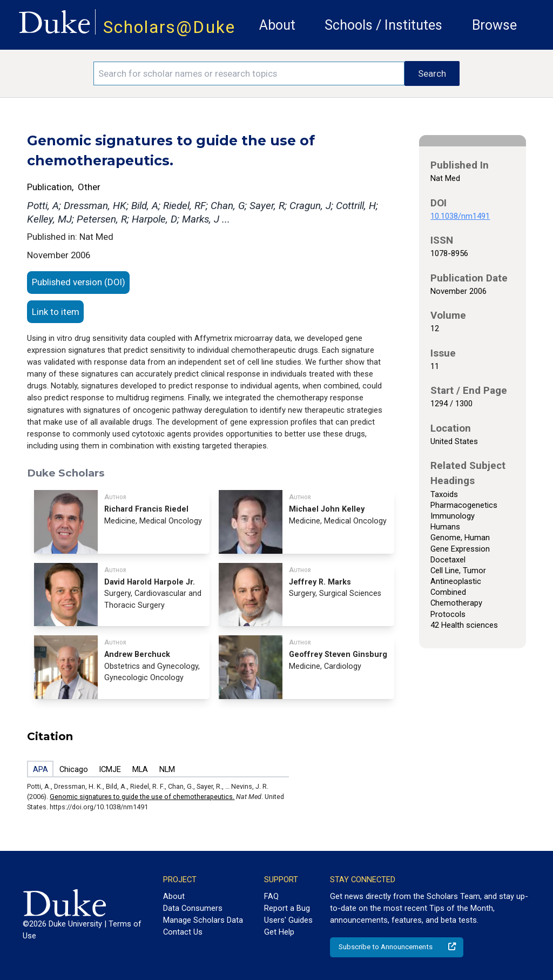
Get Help (279, 932)
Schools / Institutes (383, 25)
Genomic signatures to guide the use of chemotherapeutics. (142, 797)
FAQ (271, 896)
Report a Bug (287, 908)
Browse (494, 25)
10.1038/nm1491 (460, 216)
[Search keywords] (249, 73)
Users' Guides (288, 920)
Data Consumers (193, 908)
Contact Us (183, 932)
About (277, 25)
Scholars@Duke (169, 27)
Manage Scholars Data (203, 920)
